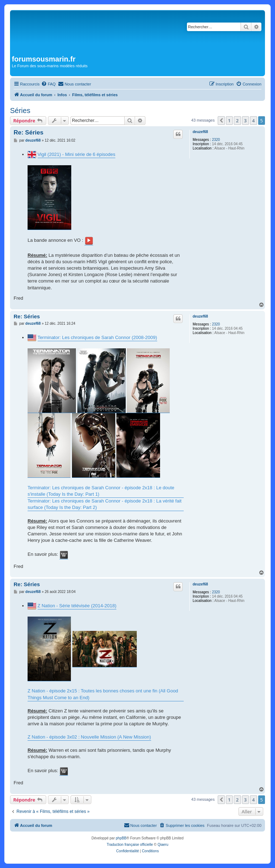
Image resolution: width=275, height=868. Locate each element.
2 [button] (237, 121)
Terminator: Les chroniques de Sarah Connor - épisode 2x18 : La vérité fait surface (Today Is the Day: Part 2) (105, 504)
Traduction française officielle (130, 845)
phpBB (121, 838)
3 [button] (245, 121)
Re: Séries (28, 133)
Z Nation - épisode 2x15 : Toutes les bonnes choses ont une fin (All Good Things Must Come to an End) (103, 694)
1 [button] (229, 121)
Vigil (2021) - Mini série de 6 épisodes (76, 154)
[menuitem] (48, 84)
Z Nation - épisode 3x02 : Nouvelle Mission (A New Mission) (89, 737)
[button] (221, 121)
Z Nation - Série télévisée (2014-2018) (77, 606)
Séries (20, 111)
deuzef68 (200, 132)
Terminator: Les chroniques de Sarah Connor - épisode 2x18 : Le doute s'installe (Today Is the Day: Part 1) (101, 491)
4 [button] (253, 121)
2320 (216, 140)
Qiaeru (163, 845)
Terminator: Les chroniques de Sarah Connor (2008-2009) (97, 337)
